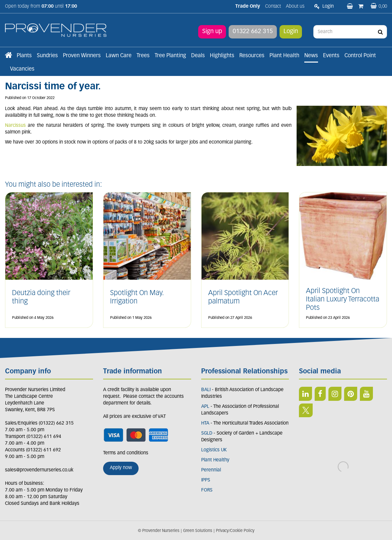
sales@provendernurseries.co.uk (39, 470)
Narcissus (15, 126)
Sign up (212, 32)
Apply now (121, 468)
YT (366, 394)
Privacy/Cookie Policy (235, 531)
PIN (351, 394)
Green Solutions (198, 531)
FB (320, 394)
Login (291, 32)
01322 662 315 (253, 32)
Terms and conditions (126, 453)
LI (305, 394)
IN (335, 394)
